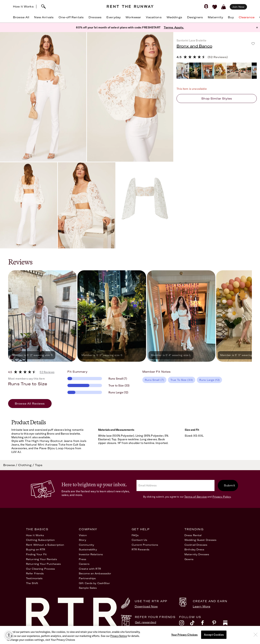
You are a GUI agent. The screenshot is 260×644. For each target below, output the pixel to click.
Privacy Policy (222, 497)
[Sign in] (206, 6)
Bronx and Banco (194, 46)
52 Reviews (47, 372)
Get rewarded (146, 622)
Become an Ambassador (95, 573)
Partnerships (87, 578)
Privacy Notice (119, 642)
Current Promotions (145, 545)
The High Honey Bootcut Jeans (49, 441)
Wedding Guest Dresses (200, 540)
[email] (175, 485)
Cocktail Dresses (196, 545)
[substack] (229, 624)
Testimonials (34, 578)
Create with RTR (90, 569)
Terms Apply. (174, 27)
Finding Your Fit (36, 554)
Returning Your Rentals (41, 559)
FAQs (135, 535)
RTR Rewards (140, 549)
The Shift (32, 583)
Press (83, 559)
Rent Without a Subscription (45, 545)
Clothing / (27, 465)
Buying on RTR (36, 549)
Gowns (189, 559)
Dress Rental (193, 535)
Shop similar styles (217, 98)
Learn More (201, 606)
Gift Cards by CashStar (94, 583)
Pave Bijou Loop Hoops (56, 448)
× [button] (257, 27)
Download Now (146, 606)
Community (86, 545)
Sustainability (88, 549)
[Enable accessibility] (9, 635)
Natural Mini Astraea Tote (45, 445)
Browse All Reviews (30, 404)
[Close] (256, 640)
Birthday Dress (194, 549)
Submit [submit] (230, 485)
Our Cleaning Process (40, 569)
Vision (83, 535)
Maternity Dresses (197, 554)
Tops (39, 465)
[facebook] (207, 624)
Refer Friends (35, 573)
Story (83, 540)
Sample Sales (88, 588)
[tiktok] (196, 624)
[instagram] (185, 624)
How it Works (23, 6)
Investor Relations (91, 554)
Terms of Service (196, 497)
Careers (84, 564)
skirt (28, 437)
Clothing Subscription (40, 540)
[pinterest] (218, 624)
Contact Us (139, 540)
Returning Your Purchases (43, 564)
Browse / (11, 465)
